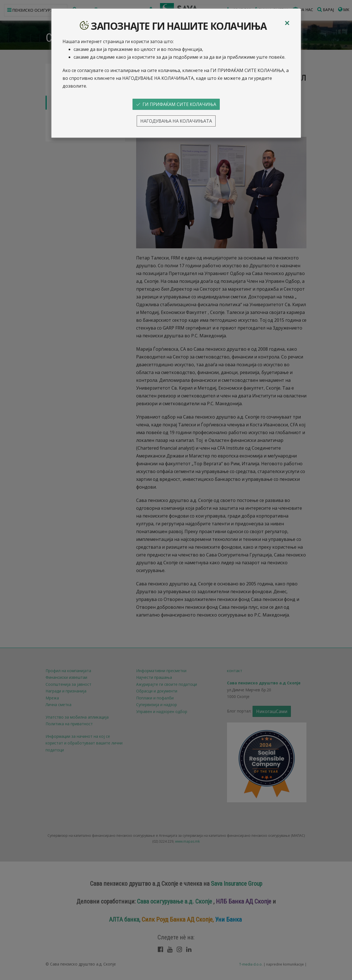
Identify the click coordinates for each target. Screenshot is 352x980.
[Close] (287, 23)
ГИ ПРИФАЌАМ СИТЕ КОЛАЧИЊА (176, 104)
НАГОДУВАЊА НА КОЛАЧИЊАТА (176, 121)
